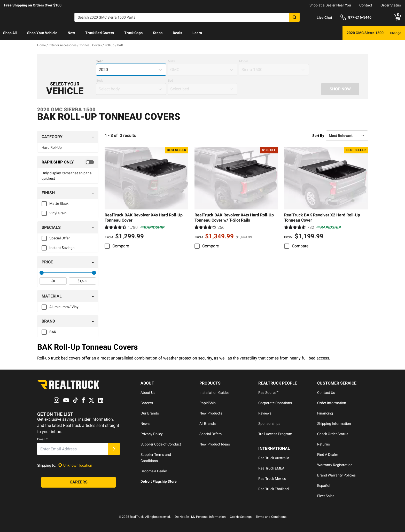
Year (99, 61)
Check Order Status (333, 434)
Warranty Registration (335, 465)
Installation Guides (214, 393)
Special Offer (60, 238)
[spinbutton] (53, 281)
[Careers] (79, 482)
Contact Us (326, 393)
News (145, 424)
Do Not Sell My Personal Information (200, 517)
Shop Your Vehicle (42, 33)
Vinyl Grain (58, 213)
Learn (197, 33)
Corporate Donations (275, 403)
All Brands (208, 424)
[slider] (42, 273)
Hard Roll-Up (52, 147)
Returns (324, 444)
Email (42, 440)
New (71, 33)
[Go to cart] (397, 17)
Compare (121, 246)
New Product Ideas (215, 444)
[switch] (68, 162)
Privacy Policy (152, 434)
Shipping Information (334, 424)
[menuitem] (10, 33)
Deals (177, 33)
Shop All (10, 33)
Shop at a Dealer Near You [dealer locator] (330, 5)
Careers (147, 403)
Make (172, 61)
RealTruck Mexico (272, 479)
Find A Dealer (328, 455)
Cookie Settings (241, 517)
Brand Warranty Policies (336, 475)
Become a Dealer (154, 471)
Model (243, 61)
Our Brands (150, 413)
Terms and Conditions (271, 517)
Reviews (265, 413)
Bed (170, 81)
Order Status (391, 5)
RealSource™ (268, 393)
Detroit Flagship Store (159, 481)
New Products (211, 413)
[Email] (73, 449)
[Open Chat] (320, 18)
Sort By (318, 136)
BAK (53, 332)
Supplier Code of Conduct (161, 444)
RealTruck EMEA (271, 468)
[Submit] (114, 449)
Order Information (332, 403)
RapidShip (208, 403)
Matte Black (59, 204)
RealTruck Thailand (274, 489)
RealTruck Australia (274, 458)
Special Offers (211, 434)
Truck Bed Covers (100, 33)
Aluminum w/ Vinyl (64, 307)
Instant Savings (62, 248)
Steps (158, 33)
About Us (148, 393)
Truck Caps (133, 33)
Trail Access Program (275, 434)
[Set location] (75, 465)
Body (100, 81)
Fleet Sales (326, 496)
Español (324, 486)
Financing (325, 413)
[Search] (187, 17)
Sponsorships (269, 424)
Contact (366, 5)
